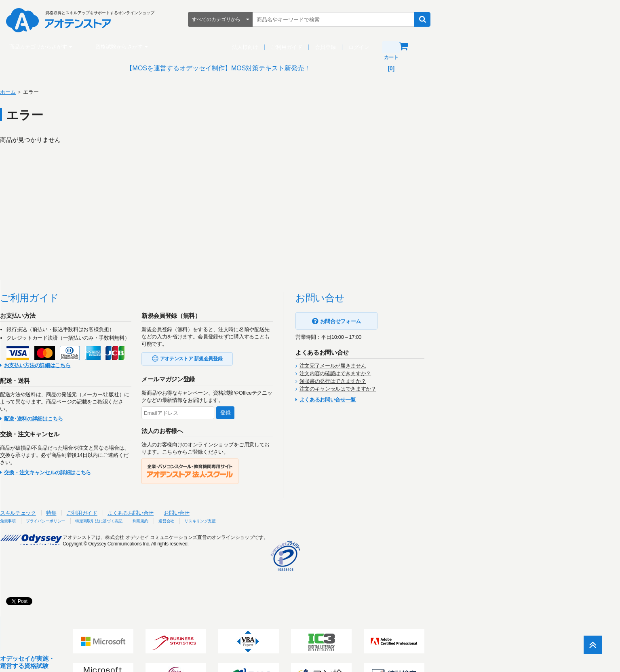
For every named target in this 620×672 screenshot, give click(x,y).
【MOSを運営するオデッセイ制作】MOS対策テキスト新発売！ (310, 68)
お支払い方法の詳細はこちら (135, 365)
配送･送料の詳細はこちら (131, 419)
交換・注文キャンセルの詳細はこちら (145, 472)
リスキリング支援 (343, 521)
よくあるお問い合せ (228, 513)
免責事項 (108, 521)
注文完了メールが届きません (431, 366)
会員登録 (417, 47)
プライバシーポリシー (154, 521)
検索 (514, 19)
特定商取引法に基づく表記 (221, 521)
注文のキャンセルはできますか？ (436, 389)
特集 (149, 513)
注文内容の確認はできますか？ (433, 373)
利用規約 (272, 521)
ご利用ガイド (378, 47)
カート (503, 46)
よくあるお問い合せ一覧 (425, 400)
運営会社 (303, 521)
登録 (323, 413)
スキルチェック (116, 513)
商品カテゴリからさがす (130, 47)
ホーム (106, 92)
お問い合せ (274, 513)
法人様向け (337, 47)
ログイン (451, 47)
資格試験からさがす (211, 47)
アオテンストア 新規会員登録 (289, 359)
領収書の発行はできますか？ (431, 381)
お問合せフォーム (438, 321)
